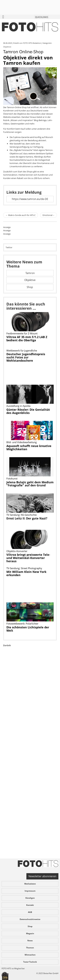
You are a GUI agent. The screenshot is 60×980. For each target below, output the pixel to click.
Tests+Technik (30, 962)
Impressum (30, 891)
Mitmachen (30, 955)
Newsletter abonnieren (42, 876)
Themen (30, 948)
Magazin (30, 933)
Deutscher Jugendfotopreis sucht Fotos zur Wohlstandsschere (26, 357)
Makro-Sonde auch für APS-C (21, 215)
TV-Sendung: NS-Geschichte (22, 515)
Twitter (9, 247)
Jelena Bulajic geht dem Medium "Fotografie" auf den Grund (30, 484)
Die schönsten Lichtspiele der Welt (28, 629)
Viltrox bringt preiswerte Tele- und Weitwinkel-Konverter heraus (28, 558)
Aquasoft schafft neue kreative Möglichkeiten (29, 447)
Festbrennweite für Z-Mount (22, 333)
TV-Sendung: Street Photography (24, 568)
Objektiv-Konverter (17, 551)
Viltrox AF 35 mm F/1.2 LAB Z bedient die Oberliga (27, 339)
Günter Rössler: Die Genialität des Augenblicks (28, 411)
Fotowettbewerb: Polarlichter (22, 624)
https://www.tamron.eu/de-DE (30, 199)
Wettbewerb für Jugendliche (22, 350)
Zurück (7, 645)
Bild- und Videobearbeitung (22, 442)
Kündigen (30, 898)
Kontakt (30, 905)
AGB (30, 912)
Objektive (7, 47)
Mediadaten (30, 884)
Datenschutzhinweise (30, 919)
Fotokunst (12, 478)
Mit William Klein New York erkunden (26, 573)
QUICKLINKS (42, 17)
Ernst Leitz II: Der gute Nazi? (27, 518)
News (30, 941)
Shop (30, 287)
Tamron (30, 273)
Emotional (48, 215)
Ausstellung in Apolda (18, 406)
